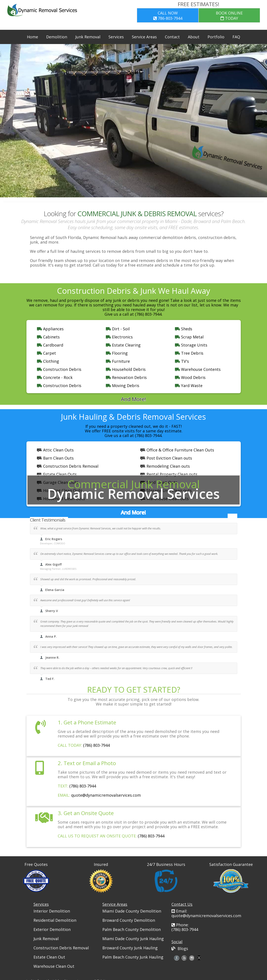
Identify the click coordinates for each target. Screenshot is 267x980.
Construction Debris (59, 369)
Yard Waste (189, 386)
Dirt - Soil (118, 329)
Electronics (119, 337)
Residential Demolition (55, 920)
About (194, 37)
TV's (182, 361)
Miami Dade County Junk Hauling (133, 939)
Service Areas (144, 37)
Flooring (117, 353)
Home (32, 37)
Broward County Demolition (129, 920)
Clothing (48, 361)
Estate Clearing (123, 345)
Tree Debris (189, 353)
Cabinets (48, 337)
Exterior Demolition (52, 929)
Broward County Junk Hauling (130, 948)
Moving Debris (123, 386)
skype (184, 958)
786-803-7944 (168, 15)
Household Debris (126, 369)
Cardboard (50, 345)
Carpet (46, 353)
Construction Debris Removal (61, 948)
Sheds (184, 329)
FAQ (236, 37)
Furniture (118, 361)
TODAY (229, 15)
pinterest (192, 958)
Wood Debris (190, 377)
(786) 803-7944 (96, 745)
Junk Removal (88, 37)
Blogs (180, 948)
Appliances (50, 329)
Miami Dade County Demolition (132, 911)
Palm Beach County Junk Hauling (133, 957)
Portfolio (216, 37)
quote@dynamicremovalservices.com (106, 795)
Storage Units (191, 345)
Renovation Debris (126, 377)
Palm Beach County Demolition (132, 929)
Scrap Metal (189, 337)
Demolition (57, 37)
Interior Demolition (52, 911)
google (177, 958)
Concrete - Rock (55, 377)
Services (116, 37)
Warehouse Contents (198, 369)
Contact (172, 37)
